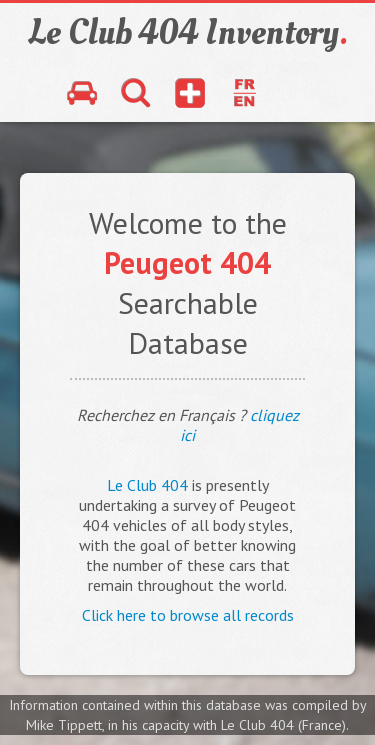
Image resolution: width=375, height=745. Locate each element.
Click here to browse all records (188, 615)
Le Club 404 (147, 485)
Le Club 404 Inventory (188, 33)
